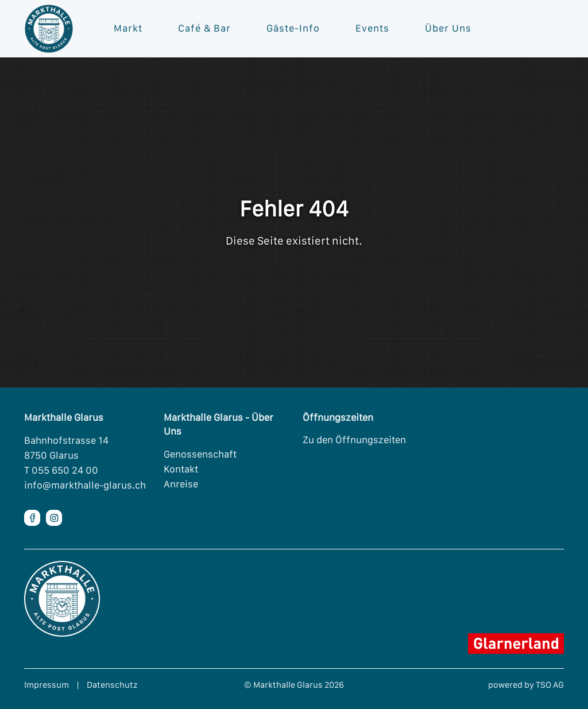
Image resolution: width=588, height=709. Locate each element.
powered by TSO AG (526, 685)
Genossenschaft (200, 454)
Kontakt (181, 469)
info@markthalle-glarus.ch (85, 485)
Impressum (47, 685)
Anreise (181, 484)
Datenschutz (112, 685)
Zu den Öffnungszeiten (354, 440)
